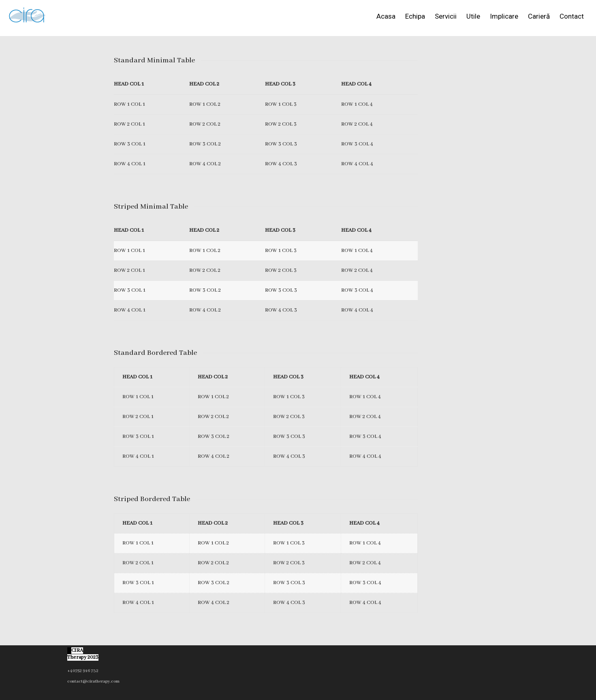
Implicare (504, 16)
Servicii (446, 16)
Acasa (386, 16)
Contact (572, 16)
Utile (473, 16)
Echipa (415, 16)
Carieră (539, 16)
